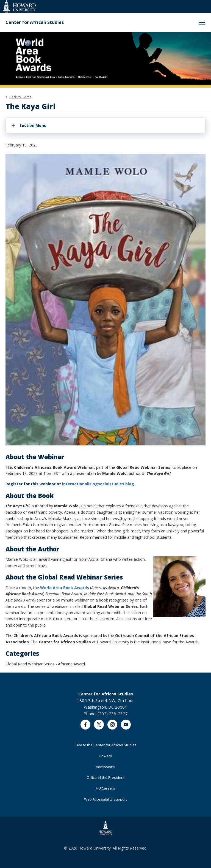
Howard (105, 756)
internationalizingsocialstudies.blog (98, 484)
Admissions (105, 767)
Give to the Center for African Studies (105, 745)
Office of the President (106, 777)
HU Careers (105, 788)
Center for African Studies (35, 22)
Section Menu (33, 125)
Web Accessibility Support (105, 799)
